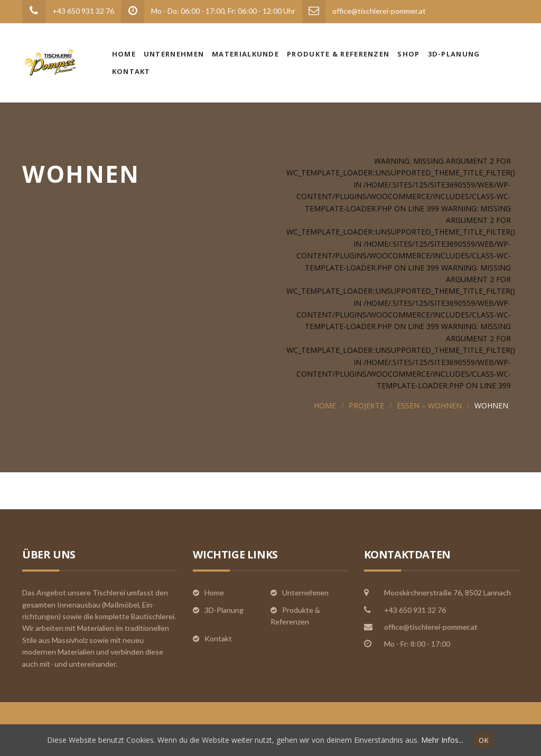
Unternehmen (174, 54)
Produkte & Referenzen (338, 54)
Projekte (366, 405)
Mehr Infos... (442, 740)
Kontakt (131, 71)
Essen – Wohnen (429, 405)
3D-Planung (454, 54)
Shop (408, 54)
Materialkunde (245, 54)
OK (484, 740)
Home (124, 54)
